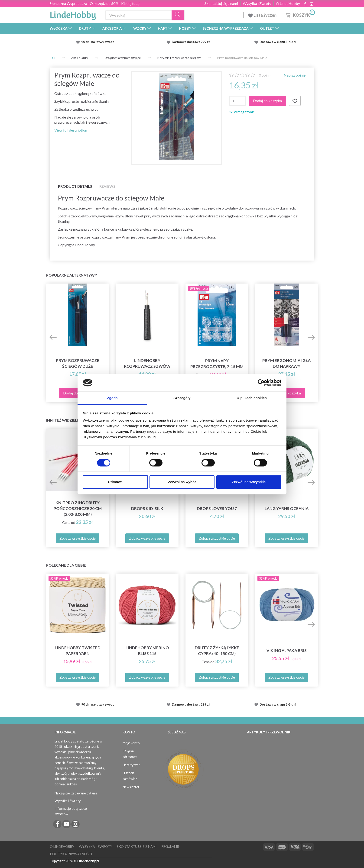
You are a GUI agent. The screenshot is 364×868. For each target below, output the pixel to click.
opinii (265, 75)
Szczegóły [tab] (182, 398)
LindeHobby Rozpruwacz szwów (147, 363)
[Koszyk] (300, 15)
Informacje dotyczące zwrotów (71, 811)
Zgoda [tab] (112, 398)
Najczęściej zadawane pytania (76, 793)
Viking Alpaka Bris (287, 650)
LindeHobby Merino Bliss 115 (147, 651)
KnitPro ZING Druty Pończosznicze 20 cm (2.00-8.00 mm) (78, 508)
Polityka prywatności (71, 854)
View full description (71, 130)
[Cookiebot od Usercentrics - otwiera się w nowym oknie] (261, 383)
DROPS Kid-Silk (147, 508)
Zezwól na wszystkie (249, 482)
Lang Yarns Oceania (287, 508)
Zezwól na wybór (182, 482)
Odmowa (115, 482)
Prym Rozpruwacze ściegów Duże (78, 363)
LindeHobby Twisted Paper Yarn (78, 651)
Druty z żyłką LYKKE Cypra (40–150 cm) (217, 651)
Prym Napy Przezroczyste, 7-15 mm (217, 364)
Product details (75, 186)
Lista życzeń (263, 15)
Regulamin (171, 847)
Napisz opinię (294, 75)
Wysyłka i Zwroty (257, 3)
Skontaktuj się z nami (221, 3)
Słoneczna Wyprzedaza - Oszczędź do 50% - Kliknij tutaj (95, 3)
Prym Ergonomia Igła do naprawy (286, 363)
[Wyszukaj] (178, 15)
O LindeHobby (288, 3)
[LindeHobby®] (73, 14)
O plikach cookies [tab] (252, 398)
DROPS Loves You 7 (217, 508)
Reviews (107, 186)
